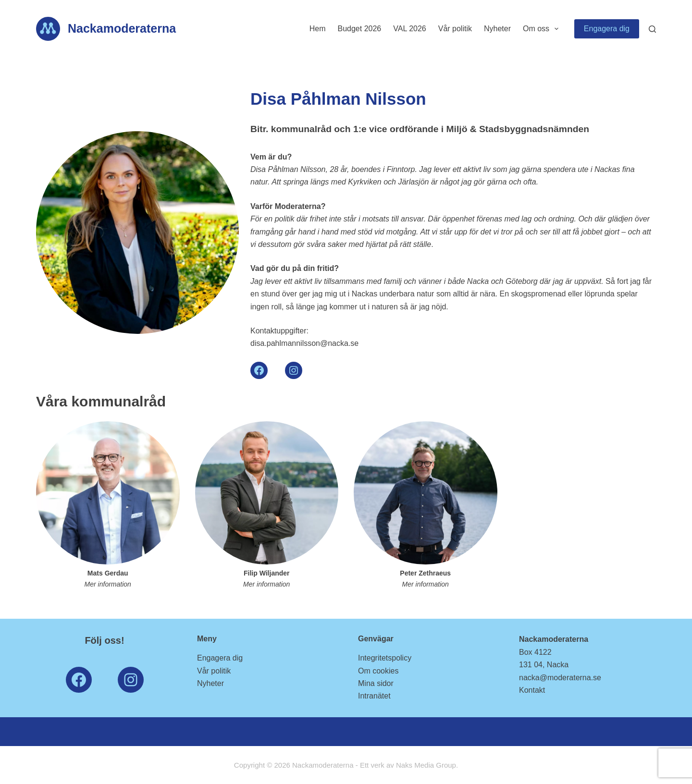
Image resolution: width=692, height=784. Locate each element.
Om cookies (378, 671)
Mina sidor (376, 683)
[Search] (652, 29)
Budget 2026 (359, 29)
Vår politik (455, 29)
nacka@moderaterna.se (560, 678)
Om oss (543, 29)
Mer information (108, 584)
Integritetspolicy (385, 658)
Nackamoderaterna (122, 28)
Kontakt (532, 690)
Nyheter (497, 29)
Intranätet (374, 696)
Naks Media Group (426, 765)
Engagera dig (607, 29)
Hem (318, 29)
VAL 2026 (410, 29)
